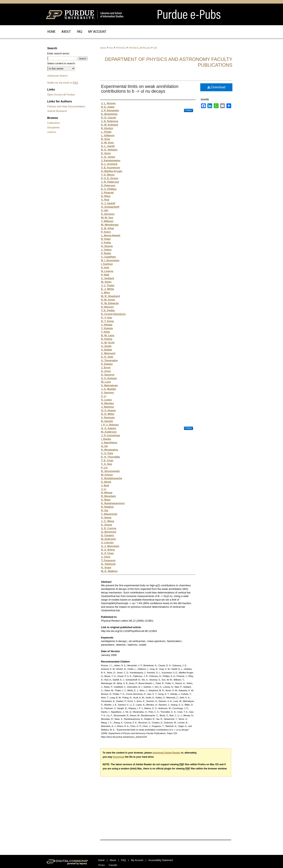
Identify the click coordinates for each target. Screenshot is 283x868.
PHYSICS (121, 48)
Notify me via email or (63, 83)
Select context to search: (61, 63)
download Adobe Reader (166, 753)
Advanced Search (57, 76)
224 (155, 48)
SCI (111, 48)
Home (103, 48)
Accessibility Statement (161, 860)
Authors (52, 132)
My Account (137, 860)
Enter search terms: (58, 53)
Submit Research (57, 111)
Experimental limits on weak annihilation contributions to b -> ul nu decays (140, 89)
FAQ (123, 860)
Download (216, 87)
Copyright (113, 865)
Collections (54, 123)
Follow (189, 110)
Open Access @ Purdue (61, 95)
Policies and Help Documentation (66, 106)
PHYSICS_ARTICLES (140, 48)
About (113, 860)
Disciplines (53, 127)
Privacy (102, 865)
